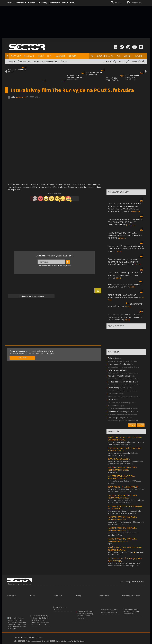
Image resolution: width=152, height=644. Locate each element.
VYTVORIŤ (132, 425)
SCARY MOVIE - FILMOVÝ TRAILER (123, 487)
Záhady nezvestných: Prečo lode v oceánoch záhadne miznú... (132, 612)
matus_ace (21, 97)
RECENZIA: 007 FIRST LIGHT (17, 71)
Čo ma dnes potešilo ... (117, 388)
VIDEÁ (41, 56)
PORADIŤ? (136, 61)
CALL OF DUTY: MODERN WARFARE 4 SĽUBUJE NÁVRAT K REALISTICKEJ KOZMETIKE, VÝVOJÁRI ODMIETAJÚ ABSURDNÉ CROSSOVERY (124, 207)
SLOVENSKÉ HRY (51, 61)
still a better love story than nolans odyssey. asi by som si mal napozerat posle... (126, 490)
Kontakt (39, 638)
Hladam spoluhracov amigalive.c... (122, 382)
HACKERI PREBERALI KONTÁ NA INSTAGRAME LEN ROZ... (122, 469)
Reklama (32, 638)
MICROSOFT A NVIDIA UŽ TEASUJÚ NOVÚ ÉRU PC (75, 77)
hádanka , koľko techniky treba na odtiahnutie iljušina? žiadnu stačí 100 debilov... (125, 463)
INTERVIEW (38, 61)
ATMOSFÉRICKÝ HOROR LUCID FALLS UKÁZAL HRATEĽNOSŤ (125, 285)
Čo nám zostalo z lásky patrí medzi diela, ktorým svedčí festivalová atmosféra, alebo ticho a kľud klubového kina (40, 620)
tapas (110, 544)
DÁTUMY (63, 61)
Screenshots (113, 394)
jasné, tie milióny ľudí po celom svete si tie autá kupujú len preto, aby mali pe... (126, 443)
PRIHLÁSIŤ (22, 358)
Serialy (110, 400)
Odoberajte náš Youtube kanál (31, 296)
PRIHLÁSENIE (137, 3)
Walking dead (113, 358)
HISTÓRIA (18, 61)
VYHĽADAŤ (108, 61)
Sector (10, 3)
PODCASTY (28, 61)
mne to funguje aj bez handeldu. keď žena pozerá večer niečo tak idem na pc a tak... (124, 564)
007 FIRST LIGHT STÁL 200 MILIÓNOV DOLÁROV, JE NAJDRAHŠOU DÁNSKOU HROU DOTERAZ (125, 317)
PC (92, 56)
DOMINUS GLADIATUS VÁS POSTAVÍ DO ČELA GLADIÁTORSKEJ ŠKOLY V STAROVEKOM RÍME (126, 222)
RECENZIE (29, 56)
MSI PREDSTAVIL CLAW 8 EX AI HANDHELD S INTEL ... (121, 477)
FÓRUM (72, 56)
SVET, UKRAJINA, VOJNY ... (119, 459)
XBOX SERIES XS (105, 56)
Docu (73, 3)
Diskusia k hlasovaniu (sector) (120, 411)
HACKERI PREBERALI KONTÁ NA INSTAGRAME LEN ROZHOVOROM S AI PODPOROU (125, 235)
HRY (49, 56)
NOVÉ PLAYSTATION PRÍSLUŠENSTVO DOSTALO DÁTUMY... (125, 438)
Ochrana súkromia (21, 638)
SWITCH (128, 56)
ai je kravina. (113, 472)
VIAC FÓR (141, 425)
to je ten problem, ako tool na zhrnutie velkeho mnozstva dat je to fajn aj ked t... (126, 501)
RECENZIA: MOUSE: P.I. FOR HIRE (94, 74)
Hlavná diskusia (114, 406)
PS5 (118, 56)
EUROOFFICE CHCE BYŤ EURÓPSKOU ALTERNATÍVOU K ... (124, 449)
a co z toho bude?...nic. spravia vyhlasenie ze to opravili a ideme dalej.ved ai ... (126, 523)
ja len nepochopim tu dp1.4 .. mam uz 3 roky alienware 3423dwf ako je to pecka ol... (124, 512)
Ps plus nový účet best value (120, 376)
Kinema (32, 3)
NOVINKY (16, 56)
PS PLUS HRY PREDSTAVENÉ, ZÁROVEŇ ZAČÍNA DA (115, 80)
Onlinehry (42, 3)
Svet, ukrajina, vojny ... (117, 417)
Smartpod (21, 3)
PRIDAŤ (122, 61)
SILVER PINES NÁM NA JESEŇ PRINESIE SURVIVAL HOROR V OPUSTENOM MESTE (125, 275)
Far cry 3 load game (116, 370)
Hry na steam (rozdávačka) (119, 364)
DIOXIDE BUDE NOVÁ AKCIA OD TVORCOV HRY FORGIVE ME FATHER (125, 296)
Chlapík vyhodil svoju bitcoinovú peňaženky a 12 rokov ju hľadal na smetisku (86, 615)
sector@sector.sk (78, 641)
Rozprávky (55, 3)
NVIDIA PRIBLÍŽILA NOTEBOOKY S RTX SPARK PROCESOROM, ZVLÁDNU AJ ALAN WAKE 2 (126, 249)
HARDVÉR (60, 56)
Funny (65, 3)
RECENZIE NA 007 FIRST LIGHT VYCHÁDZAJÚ (133, 77)
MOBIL (139, 56)
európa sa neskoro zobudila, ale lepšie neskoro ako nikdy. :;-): (123, 454)
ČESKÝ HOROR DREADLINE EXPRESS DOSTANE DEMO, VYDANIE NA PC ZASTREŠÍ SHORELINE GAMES (124, 262)
